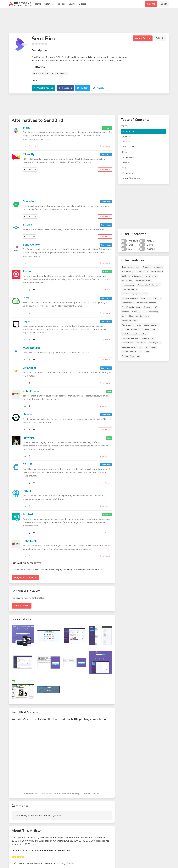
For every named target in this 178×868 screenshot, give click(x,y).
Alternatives (128, 132)
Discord (83, 4)
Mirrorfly (29, 154)
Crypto (72, 4)
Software (49, 4)
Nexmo (27, 414)
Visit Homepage (45, 88)
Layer (26, 321)
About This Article (131, 178)
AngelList (102, 88)
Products (61, 4)
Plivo (26, 298)
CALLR (27, 464)
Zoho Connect (32, 391)
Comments (128, 173)
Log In (164, 4)
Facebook (67, 88)
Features (127, 142)
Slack (26, 128)
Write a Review (143, 38)
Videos (126, 162)
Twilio (27, 271)
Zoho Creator (31, 245)
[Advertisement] (89, 21)
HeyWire (29, 438)
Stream (27, 225)
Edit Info (160, 38)
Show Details (105, 146)
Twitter (84, 88)
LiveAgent (29, 368)
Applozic (28, 514)
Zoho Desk (30, 541)
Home (38, 4)
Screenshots (128, 157)
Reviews (127, 137)
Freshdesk (29, 201)
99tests (28, 491)
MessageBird (31, 348)
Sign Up (151, 4)
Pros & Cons (128, 147)
